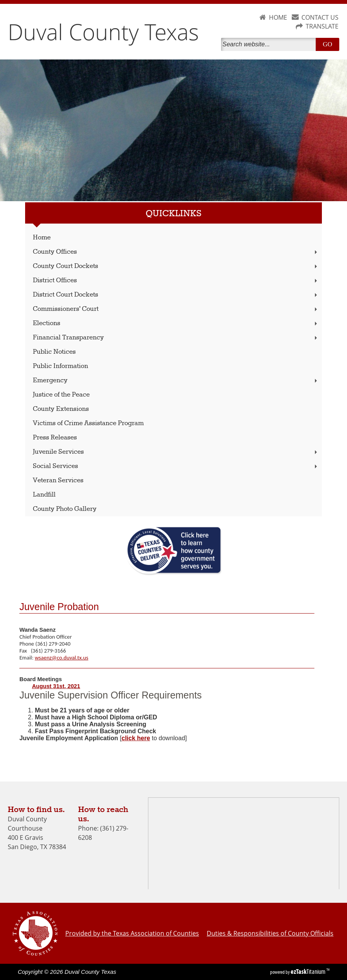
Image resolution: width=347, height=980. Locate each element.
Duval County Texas (103, 32)
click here (136, 738)
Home (42, 238)
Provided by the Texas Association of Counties (132, 933)
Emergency (176, 381)
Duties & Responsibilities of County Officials (270, 933)
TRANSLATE (322, 26)
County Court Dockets (176, 266)
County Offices (176, 252)
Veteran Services (58, 481)
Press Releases (55, 438)
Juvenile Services (176, 452)
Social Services (176, 466)
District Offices (176, 281)
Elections (176, 323)
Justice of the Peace (61, 395)
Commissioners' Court (176, 309)
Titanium (309, 972)
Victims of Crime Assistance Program (88, 423)
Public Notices (54, 352)
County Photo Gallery (65, 509)
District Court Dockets (176, 295)
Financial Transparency (176, 338)
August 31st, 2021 (56, 686)
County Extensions (61, 409)
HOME (278, 17)
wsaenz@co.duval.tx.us (61, 658)
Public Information (60, 366)
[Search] (270, 44)
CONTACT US (320, 17)
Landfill (44, 495)
